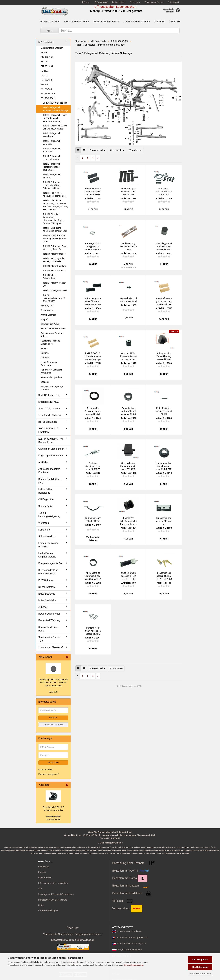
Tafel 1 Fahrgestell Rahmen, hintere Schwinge (55, 109)
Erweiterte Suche (53, 725)
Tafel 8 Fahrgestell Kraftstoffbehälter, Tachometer (52, 167)
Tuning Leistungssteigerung (49, 515)
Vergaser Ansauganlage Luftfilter (52, 388)
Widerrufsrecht (45, 878)
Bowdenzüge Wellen (50, 324)
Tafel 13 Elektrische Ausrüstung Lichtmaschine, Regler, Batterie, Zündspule (53, 219)
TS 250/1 (45, 71)
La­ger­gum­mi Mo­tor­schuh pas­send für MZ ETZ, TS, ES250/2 (164, 466)
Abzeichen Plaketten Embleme (49, 471)
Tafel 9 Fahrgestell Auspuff (52, 176)
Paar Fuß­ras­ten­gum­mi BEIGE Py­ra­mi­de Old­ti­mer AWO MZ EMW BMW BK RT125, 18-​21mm (164, 302)
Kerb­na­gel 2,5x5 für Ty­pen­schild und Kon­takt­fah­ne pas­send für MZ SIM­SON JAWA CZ (93, 247)
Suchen (86, 2)
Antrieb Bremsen (49, 315)
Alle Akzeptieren (200, 960)
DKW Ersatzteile (47, 587)
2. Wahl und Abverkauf (51, 647)
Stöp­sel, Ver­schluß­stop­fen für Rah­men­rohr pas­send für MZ (128, 521)
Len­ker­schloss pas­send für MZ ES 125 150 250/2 (164, 576)
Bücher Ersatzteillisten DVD (50, 481)
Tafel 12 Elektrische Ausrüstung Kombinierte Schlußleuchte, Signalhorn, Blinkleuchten (55, 205)
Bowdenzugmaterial (49, 614)
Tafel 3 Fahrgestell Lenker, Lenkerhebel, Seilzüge (55, 127)
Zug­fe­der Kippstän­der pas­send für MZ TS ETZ (93, 466)
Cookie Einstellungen (48, 910)
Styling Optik (45, 506)
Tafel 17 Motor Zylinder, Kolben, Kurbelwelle (54, 260)
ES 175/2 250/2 (48, 98)
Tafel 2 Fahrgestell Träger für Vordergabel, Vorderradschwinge (55, 118)
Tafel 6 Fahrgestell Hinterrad (52, 150)
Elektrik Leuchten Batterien (53, 329)
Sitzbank (45, 382)
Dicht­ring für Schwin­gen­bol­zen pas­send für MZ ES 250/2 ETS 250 (93, 411)
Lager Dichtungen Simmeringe (49, 364)
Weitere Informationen (200, 974)
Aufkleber (43, 462)
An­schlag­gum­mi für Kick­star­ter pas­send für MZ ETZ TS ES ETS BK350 (164, 247)
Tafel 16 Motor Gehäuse (54, 254)
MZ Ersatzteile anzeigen (52, 48)
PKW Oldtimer (46, 580)
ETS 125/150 (47, 306)
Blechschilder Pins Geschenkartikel (48, 572)
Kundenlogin (119, 2)
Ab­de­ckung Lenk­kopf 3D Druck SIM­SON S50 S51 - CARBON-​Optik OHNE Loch (53, 683)
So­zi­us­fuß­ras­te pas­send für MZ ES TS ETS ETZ (128, 576)
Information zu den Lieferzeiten (53, 883)
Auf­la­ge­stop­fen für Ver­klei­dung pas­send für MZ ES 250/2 (164, 356)
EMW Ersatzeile (47, 594)
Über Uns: (73, 928)
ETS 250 (45, 85)
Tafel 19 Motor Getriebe (54, 271)
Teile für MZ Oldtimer (50, 415)
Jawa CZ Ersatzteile (137, 22)
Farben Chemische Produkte (48, 545)
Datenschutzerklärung (134, 965)
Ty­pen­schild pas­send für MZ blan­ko (164, 521)
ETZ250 (44, 62)
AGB (40, 889)
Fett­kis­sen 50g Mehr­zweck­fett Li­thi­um (128, 246)
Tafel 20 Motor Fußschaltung (50, 277)
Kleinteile (45, 358)
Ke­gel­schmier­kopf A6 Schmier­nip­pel (128, 300)
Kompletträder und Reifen (48, 629)
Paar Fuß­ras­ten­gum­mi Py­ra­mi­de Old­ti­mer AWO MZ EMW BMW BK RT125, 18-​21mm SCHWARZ (93, 192)
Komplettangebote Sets (51, 563)
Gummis (45, 353)
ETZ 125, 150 (47, 57)
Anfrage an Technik (154, 2)
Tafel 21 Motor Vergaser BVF (54, 284)
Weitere (159, 22)
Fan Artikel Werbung (49, 620)
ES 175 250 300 (48, 94)
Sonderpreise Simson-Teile (50, 639)
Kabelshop (44, 530)
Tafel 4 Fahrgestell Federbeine (52, 135)
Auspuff (44, 319)
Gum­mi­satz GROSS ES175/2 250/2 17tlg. (164, 192)
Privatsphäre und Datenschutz (53, 900)
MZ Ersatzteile (50, 22)
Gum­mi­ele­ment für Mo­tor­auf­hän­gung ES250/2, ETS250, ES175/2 (128, 466)
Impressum (44, 867)
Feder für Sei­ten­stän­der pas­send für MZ (164, 411)
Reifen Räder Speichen (51, 377)
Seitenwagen (47, 310)
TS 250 (44, 75)
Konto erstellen (45, 770)
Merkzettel (173, 2)
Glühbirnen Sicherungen (51, 449)
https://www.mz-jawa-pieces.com (132, 937)
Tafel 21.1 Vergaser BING (55, 290)
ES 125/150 (46, 89)
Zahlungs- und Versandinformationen (56, 894)
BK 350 (44, 52)
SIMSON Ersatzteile (76, 22)
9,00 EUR (53, 692)
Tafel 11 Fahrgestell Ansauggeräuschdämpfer (55, 194)
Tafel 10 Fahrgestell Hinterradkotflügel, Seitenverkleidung (52, 185)
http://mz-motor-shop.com (129, 950)
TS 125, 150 (46, 80)
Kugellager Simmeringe (51, 456)
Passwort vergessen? (49, 774)
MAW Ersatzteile (47, 600)
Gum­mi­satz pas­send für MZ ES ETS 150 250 (128, 192)
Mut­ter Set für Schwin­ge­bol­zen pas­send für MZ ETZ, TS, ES (93, 631)
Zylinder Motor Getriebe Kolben (52, 335)
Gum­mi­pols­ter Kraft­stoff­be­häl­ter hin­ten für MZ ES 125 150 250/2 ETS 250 (128, 411)
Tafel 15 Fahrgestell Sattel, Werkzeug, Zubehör (55, 248)
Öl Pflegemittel (46, 499)
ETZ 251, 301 (47, 66)
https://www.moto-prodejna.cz (131, 944)
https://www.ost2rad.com (129, 931)
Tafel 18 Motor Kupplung (55, 266)
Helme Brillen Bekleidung (45, 491)
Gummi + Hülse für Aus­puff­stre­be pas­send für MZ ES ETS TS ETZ (128, 356)
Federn (44, 348)
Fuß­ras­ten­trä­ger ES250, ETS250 (93, 520)
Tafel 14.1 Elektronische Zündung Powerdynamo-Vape (55, 239)
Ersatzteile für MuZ (106, 22)
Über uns (175, 22)
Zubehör (43, 607)
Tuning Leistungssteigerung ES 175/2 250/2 (54, 298)
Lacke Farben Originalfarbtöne (47, 555)
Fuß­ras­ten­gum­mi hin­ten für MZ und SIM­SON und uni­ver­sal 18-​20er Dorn (93, 302)
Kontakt (42, 872)
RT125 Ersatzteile (48, 422)
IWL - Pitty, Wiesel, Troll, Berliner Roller (51, 441)
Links (41, 905)
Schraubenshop (47, 536)
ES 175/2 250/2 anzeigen (55, 103)
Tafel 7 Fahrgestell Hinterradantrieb (52, 158)
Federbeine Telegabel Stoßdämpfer (50, 342)
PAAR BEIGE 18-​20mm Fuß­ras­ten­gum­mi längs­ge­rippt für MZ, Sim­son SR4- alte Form (93, 356)
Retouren (135, 2)
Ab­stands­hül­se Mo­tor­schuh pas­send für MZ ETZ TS (93, 576)
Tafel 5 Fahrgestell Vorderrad (52, 142)
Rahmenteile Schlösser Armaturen (51, 371)
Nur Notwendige (200, 967)
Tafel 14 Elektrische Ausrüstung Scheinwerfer (55, 229)
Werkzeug (44, 523)
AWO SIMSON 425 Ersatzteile (48, 430)
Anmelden (53, 763)
